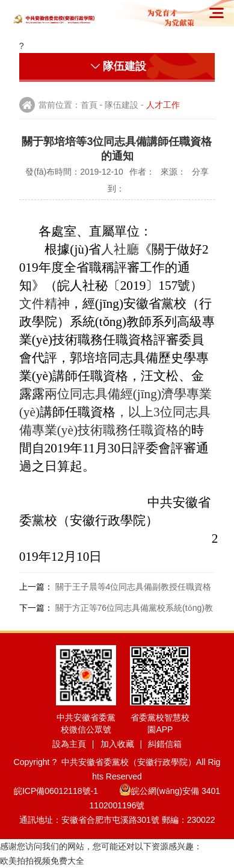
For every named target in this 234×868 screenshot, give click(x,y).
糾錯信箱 (165, 744)
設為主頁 (69, 744)
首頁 (89, 105)
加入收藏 (117, 744)
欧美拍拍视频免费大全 (42, 861)
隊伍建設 (122, 105)
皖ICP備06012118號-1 (65, 791)
